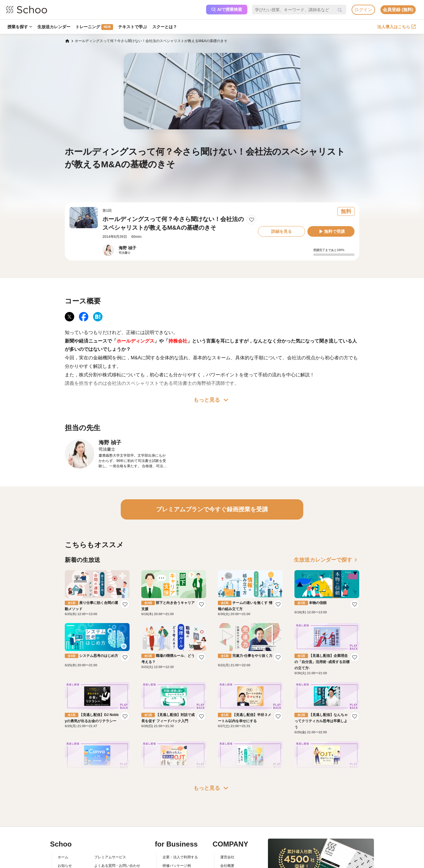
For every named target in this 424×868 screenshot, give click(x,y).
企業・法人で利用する (180, 857)
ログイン (363, 10)
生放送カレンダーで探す (327, 560)
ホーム (63, 857)
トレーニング (94, 27)
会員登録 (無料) (398, 10)
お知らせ (65, 866)
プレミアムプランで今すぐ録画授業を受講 (212, 509)
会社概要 (227, 866)
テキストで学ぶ (133, 27)
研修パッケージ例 (177, 866)
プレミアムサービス (110, 857)
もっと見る (212, 400)
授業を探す (20, 27)
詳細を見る (281, 231)
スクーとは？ (165, 27)
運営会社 (227, 857)
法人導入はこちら (396, 27)
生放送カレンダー (54, 27)
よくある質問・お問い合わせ (117, 866)
